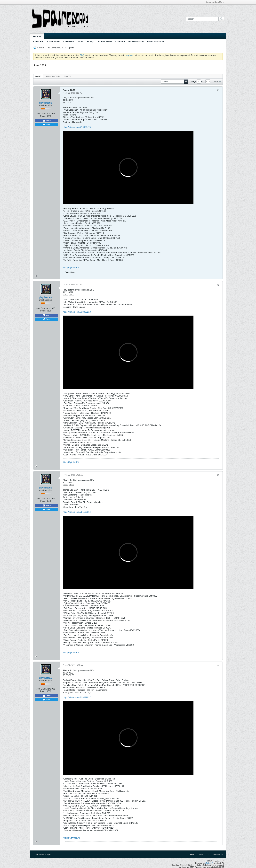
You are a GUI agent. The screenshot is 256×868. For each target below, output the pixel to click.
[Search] (202, 19)
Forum (42, 48)
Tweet (47, 124)
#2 (218, 285)
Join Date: (41, 114)
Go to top (218, 854)
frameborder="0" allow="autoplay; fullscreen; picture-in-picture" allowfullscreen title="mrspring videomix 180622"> (128, 552)
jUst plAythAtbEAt (71, 268)
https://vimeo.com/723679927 (77, 697)
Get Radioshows (104, 42)
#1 (218, 90)
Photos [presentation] (68, 76)
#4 (218, 665)
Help (192, 854)
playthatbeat (46, 103)
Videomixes (69, 42)
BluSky (90, 42)
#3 (218, 475)
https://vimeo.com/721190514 (77, 512)
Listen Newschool (156, 42)
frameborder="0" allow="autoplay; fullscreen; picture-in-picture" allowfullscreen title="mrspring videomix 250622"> (128, 738)
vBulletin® (209, 863)
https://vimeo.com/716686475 (77, 127)
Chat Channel (54, 42)
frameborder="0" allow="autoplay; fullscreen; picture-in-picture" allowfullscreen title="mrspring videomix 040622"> (128, 168)
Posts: (43, 116)
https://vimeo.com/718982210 (77, 312)
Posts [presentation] (38, 76)
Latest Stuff (39, 42)
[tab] (38, 76)
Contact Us (204, 854)
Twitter (80, 42)
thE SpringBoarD (54, 48)
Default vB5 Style (44, 854)
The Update (69, 48)
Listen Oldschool (136, 42)
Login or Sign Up (215, 2)
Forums (37, 36)
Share (47, 121)
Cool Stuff (120, 42)
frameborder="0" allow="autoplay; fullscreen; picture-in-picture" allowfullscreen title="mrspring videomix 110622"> (128, 352)
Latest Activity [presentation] (52, 76)
